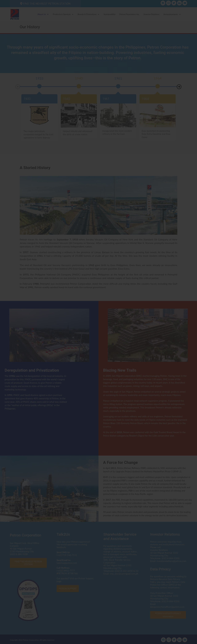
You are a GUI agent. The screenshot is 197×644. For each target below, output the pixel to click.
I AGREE (99, 344)
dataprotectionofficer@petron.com (86, 324)
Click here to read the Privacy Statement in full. (99, 330)
